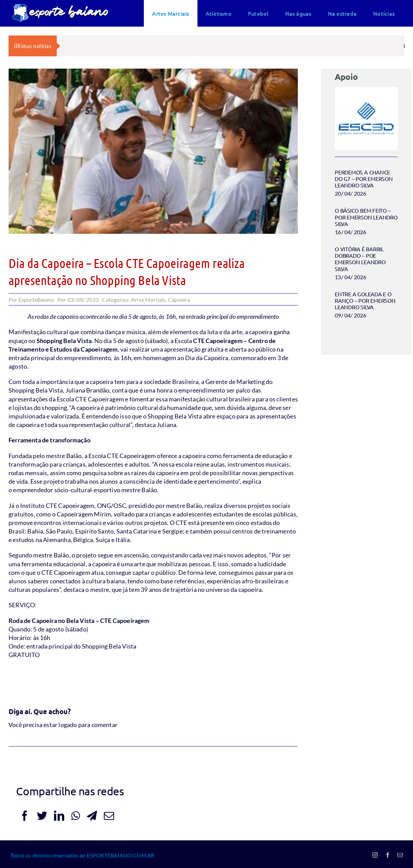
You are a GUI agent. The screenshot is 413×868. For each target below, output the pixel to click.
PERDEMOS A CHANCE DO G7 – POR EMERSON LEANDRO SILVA (364, 179)
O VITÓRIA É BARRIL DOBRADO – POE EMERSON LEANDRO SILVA (360, 259)
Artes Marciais (148, 300)
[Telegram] (92, 816)
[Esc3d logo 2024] (366, 90)
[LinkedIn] (59, 816)
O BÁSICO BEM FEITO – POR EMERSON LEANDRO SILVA (366, 217)
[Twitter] (42, 816)
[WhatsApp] (75, 816)
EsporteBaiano (36, 300)
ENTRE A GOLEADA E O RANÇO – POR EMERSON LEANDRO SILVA (365, 300)
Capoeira (179, 300)
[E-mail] (109, 816)
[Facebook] (25, 816)
